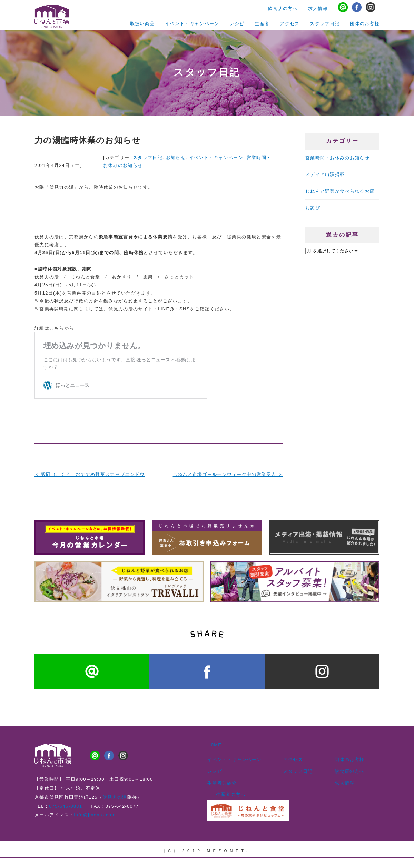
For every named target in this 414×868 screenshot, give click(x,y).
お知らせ (176, 157)
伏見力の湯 (115, 795)
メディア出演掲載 (325, 172)
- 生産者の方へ (226, 792)
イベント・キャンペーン (192, 23)
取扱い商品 (142, 23)
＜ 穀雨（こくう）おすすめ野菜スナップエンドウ (90, 474)
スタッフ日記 (325, 23)
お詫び (313, 201)
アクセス (290, 23)
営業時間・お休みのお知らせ (337, 157)
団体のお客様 (365, 23)
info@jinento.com (95, 812)
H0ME (214, 742)
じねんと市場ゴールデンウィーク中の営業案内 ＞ (228, 474)
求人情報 (318, 10)
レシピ (237, 23)
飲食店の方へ (283, 10)
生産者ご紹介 (222, 780)
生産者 (262, 23)
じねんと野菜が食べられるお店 (340, 186)
